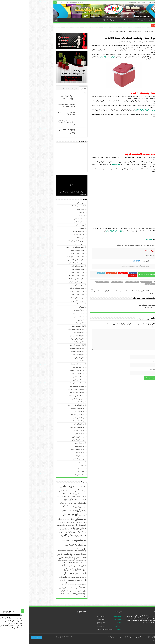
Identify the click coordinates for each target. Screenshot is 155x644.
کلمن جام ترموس (50, 317)
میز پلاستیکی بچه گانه (49, 415)
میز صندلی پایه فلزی (49, 437)
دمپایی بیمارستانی (50, 231)
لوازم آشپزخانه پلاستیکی (48, 364)
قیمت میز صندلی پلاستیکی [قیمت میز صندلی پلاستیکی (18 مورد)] (44, 567)
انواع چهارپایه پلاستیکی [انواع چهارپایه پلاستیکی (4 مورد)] (51, 487)
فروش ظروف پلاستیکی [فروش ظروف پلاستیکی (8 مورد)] (37, 519)
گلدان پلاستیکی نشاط (49, 358)
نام (125, 354)
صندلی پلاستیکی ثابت (49, 272)
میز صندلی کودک (50, 453)
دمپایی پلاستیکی (50, 234)
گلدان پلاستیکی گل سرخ (48, 336)
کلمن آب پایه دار (50, 310)
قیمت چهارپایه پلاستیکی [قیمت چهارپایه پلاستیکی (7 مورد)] (45, 580)
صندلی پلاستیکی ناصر (49, 295)
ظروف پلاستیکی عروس (49, 301)
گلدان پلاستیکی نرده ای (48, 351)
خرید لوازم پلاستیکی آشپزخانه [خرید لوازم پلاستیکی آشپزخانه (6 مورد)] (41, 496)
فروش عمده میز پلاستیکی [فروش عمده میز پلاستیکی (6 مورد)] (49, 522)
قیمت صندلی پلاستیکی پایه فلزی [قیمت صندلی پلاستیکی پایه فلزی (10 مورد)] (43, 557)
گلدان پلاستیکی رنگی (49, 332)
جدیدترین (54, 89)
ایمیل (125, 362)
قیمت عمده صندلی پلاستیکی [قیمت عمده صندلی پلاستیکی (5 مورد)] (37, 560)
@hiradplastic (72, 623)
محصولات (92, 20)
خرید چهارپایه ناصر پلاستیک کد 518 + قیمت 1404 (108, 25)
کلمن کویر (52, 320)
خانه (127, 20)
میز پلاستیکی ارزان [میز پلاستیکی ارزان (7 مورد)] (51, 591)
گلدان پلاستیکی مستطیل (48, 348)
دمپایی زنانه (52, 238)
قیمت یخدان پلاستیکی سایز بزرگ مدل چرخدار (118, 306)
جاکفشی (53, 216)
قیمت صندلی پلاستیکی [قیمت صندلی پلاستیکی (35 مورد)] (47, 547)
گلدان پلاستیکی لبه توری (48, 345)
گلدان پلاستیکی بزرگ (49, 326)
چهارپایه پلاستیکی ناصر (49, 222)
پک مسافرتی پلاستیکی (49, 206)
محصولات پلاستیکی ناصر (48, 386)
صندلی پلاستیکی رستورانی (48, 282)
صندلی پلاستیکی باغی (49, 253)
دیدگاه (124, 327)
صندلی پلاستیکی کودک (48, 291)
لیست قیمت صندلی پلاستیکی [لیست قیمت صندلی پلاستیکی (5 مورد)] (38, 588)
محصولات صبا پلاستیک (48, 392)
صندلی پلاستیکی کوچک (48, 288)
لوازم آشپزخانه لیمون (49, 367)
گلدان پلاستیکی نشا (49, 355)
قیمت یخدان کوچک (122, 284)
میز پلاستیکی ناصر (50, 424)
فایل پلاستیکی (51, 304)
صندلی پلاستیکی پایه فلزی (47, 263)
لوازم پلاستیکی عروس (49, 374)
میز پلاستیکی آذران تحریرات (47, 405)
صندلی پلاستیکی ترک (49, 269)
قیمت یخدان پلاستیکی (73, 282)
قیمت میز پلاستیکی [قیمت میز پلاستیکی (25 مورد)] (45, 574)
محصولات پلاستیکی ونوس (47, 389)
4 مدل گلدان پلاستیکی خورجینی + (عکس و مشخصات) (39, 98)
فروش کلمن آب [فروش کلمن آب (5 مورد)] (39, 532)
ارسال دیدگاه (101, 42)
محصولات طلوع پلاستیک (48, 396)
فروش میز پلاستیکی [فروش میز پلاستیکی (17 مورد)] (47, 528)
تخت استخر (52, 209)
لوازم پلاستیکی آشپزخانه (48, 370)
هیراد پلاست (52, 468)
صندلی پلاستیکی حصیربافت (47, 276)
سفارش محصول (104, 20)
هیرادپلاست (82, 637)
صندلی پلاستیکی (50, 244)
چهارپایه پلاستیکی (50, 219)
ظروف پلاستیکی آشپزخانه (48, 298)
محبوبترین (45, 89)
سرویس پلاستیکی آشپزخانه (47, 241)
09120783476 (72, 616)
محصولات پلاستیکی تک (48, 380)
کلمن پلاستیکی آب (50, 313)
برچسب (54, 93)
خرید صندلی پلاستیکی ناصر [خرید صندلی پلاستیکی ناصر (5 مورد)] (38, 491)
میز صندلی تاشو (51, 443)
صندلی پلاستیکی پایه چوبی (47, 260)
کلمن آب (53, 307)
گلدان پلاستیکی (51, 323)
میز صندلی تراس (50, 446)
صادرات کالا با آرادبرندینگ (127, 641)
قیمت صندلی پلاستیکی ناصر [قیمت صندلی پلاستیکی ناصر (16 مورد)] (43, 554)
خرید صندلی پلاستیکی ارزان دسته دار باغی (80, 290)
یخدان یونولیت (51, 475)
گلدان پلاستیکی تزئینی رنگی (47, 329)
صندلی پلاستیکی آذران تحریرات (46, 247)
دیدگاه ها (37, 89)
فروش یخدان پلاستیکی (103, 282)
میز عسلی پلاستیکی (50, 459)
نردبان (53, 465)
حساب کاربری (113, 2)
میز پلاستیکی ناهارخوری (48, 427)
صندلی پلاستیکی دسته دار (48, 279)
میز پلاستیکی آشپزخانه (49, 408)
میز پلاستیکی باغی (50, 411)
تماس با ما (72, 20)
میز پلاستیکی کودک (49, 421)
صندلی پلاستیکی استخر (48, 250)
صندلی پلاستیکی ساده (49, 285)
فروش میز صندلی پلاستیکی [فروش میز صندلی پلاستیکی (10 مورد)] (39, 525)
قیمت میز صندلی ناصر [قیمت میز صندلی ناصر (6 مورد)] (44, 566)
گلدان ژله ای (52, 361)
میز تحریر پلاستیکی (50, 430)
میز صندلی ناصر (51, 456)
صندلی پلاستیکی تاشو (49, 266)
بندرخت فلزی (51, 203)
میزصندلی (52, 462)
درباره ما (82, 20)
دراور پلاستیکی (51, 225)
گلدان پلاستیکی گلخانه (49, 342)
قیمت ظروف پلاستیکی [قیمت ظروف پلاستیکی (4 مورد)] (52, 560)
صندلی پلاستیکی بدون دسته (47, 257)
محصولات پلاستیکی (49, 377)
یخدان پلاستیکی (119, 32)
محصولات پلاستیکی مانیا (48, 383)
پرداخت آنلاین (118, 20)
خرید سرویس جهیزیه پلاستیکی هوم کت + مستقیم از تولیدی (37, 131)
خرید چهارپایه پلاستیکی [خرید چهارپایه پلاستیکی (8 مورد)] (39, 503)
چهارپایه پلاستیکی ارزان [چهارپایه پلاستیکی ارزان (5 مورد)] (38, 591)
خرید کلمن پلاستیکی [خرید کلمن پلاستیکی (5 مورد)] (51, 507)
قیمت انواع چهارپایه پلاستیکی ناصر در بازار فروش (110, 291)
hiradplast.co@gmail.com (76, 629)
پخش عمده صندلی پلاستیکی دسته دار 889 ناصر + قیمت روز (37, 123)
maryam (122, 42)
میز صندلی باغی (51, 434)
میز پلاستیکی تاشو (50, 418)
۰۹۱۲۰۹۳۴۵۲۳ (72, 620)
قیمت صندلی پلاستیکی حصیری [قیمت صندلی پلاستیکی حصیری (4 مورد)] (36, 550)
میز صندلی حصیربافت (49, 449)
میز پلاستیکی (52, 402)
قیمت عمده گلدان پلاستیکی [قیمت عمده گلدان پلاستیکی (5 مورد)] (49, 562)
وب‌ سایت (123, 369)
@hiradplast (71, 626)
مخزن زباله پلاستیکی (49, 399)
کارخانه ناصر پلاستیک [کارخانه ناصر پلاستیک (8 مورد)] (49, 593)
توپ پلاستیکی (51, 212)
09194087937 (107, 261)
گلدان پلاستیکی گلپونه (49, 339)
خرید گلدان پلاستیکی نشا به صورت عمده (38, 114)
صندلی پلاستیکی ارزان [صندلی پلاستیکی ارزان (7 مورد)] (40, 511)
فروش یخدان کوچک (88, 282)
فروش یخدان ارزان (117, 282)
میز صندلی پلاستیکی (49, 440)
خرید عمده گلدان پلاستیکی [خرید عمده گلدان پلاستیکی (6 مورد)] (49, 494)
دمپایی (53, 228)
